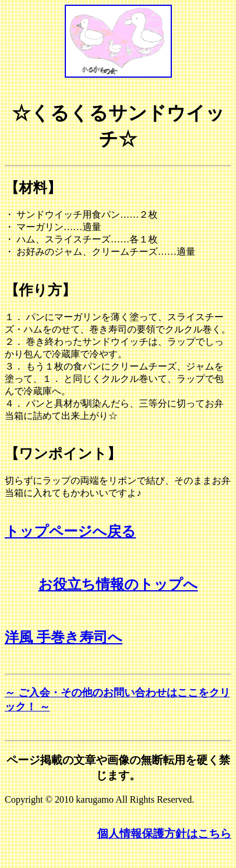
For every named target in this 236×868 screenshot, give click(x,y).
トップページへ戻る (70, 531)
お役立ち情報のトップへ (118, 584)
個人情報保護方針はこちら (164, 834)
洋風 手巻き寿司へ (64, 637)
